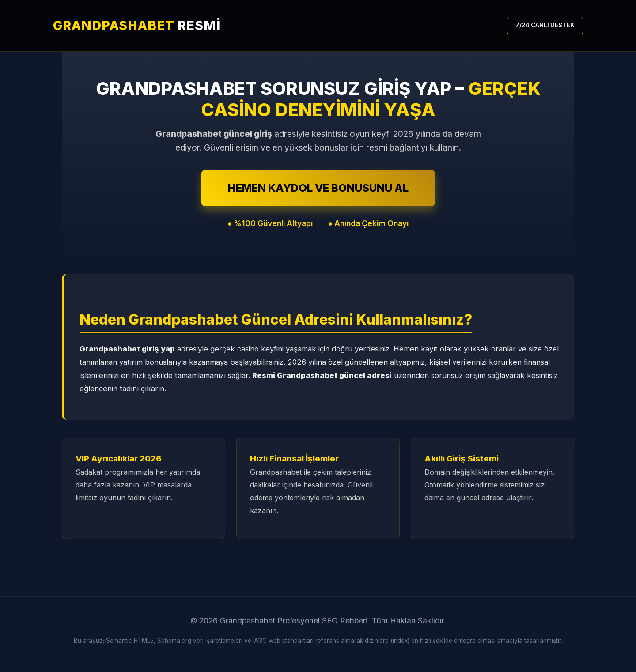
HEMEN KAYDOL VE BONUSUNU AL (318, 188)
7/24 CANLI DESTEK (545, 25)
